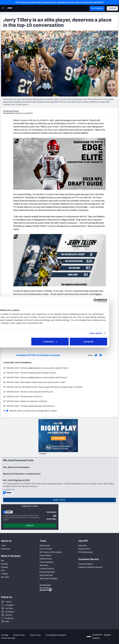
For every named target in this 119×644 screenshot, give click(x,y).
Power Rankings (46, 562)
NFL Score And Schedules (51, 552)
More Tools (60, 500)
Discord (8, 615)
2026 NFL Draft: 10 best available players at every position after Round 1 (35, 378)
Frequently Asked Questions (90, 567)
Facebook (9, 612)
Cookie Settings (8, 638)
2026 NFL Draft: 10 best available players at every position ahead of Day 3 (36, 368)
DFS (3, 571)
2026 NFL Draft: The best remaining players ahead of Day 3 (30, 373)
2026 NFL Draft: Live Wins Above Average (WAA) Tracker (30, 411)
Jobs (3, 546)
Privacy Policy (19, 635)
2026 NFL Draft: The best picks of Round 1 (23, 397)
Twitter (8, 602)
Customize (59, 342)
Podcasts (9, 618)
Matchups (44, 565)
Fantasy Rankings (47, 572)
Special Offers (84, 549)
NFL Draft (5, 577)
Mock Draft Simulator (49, 579)
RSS (7, 622)
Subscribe (82, 546)
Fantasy (5, 567)
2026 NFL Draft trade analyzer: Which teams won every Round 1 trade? (34, 382)
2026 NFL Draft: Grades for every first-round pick (25, 401)
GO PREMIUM (97, 8)
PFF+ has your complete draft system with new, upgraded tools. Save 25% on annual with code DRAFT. (60, 2)
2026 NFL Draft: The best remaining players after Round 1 (29, 406)
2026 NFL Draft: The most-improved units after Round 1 (28, 392)
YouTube (9, 608)
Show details (105, 333)
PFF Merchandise (85, 552)
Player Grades (45, 555)
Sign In (112, 8)
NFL (3, 561)
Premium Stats (46, 559)
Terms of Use (35, 635)
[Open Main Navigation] (3, 8)
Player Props (45, 546)
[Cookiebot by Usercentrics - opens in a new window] (104, 300)
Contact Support (86, 564)
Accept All (97, 342)
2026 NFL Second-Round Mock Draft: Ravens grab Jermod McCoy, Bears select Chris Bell (43, 387)
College (4, 574)
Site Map (5, 635)
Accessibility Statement (56, 635)
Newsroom (6, 549)
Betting (4, 564)
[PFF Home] (10, 8)
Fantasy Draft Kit (47, 569)
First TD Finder (46, 549)
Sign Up (30, 526)
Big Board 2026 (46, 575)
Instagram (9, 605)
